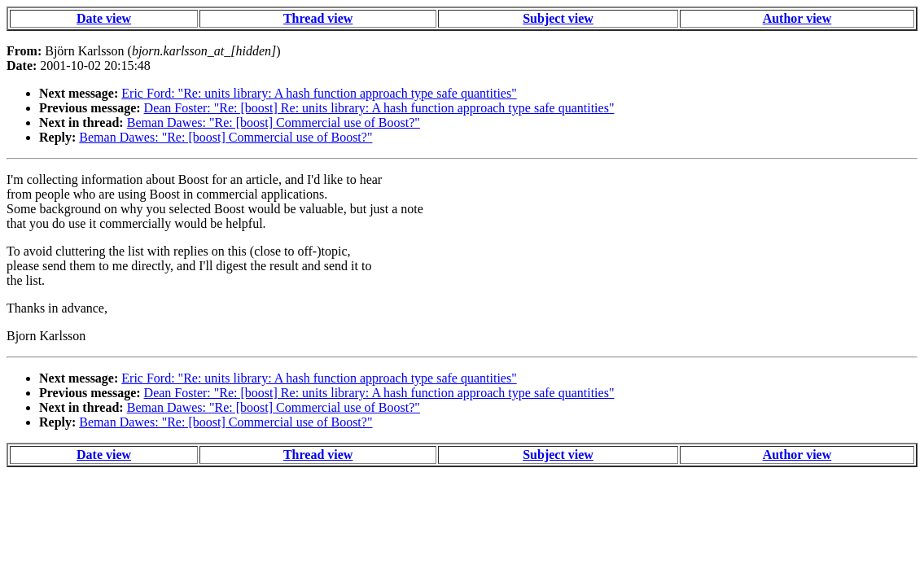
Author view (797, 18)
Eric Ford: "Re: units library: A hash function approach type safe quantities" (319, 93)
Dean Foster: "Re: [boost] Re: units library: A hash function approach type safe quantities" (379, 108)
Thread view (318, 18)
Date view (104, 18)
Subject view (558, 18)
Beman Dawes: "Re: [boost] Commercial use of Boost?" (274, 122)
